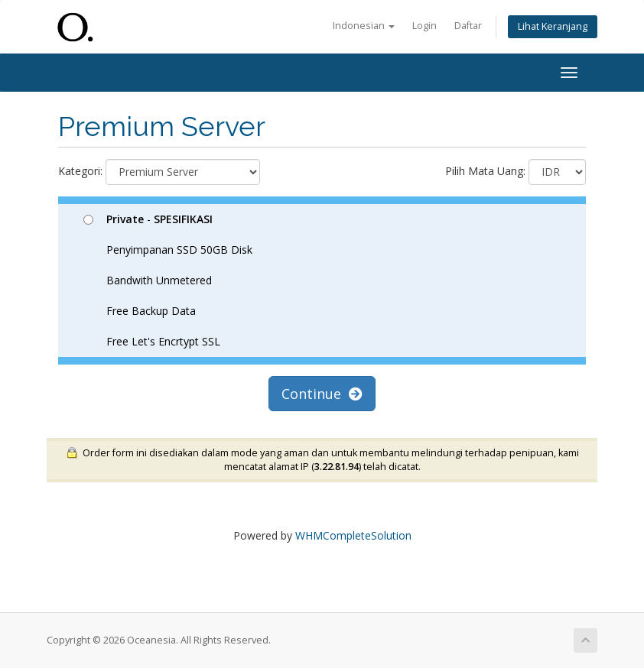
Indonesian (364, 26)
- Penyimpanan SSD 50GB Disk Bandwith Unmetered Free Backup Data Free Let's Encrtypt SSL (168, 280)
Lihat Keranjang (553, 26)
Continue (322, 394)
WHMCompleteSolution (353, 535)
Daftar (468, 26)
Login (424, 26)
